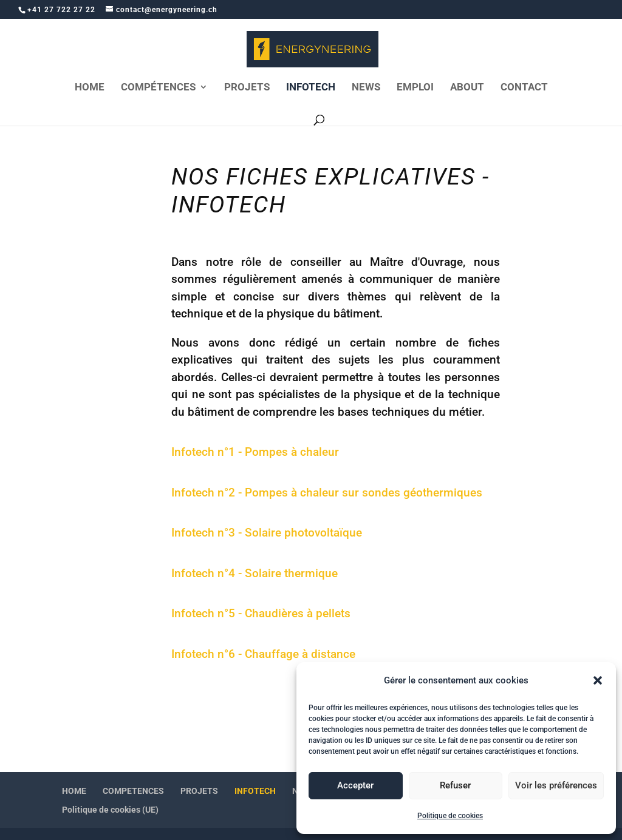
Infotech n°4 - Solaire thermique (255, 573)
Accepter (355, 785)
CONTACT (524, 88)
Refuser (455, 785)
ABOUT (467, 88)
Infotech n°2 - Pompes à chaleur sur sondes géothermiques (327, 493)
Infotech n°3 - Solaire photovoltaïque (267, 533)
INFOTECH (311, 88)
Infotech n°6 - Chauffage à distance (263, 654)
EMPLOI (415, 88)
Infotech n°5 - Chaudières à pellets (261, 613)
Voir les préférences (556, 785)
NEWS (366, 88)
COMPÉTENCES (158, 88)
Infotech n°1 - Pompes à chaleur (255, 452)
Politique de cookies (450, 816)
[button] (598, 680)
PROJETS (247, 88)
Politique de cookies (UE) (110, 810)
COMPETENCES (133, 791)
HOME (90, 88)
